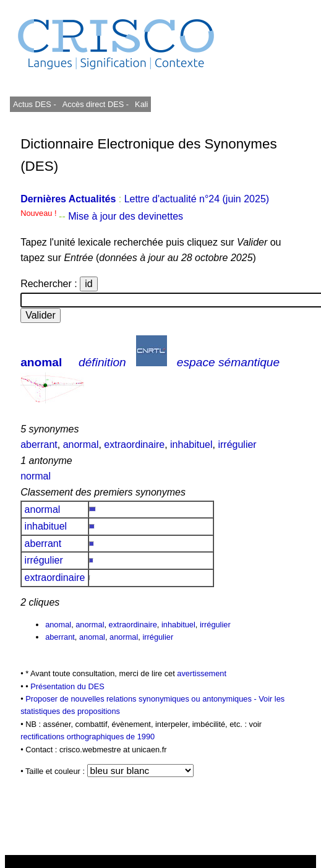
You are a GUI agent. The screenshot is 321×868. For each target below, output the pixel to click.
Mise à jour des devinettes (126, 216)
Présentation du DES (67, 686)
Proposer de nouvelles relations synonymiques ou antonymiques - (142, 699)
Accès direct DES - (96, 104)
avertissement (202, 673)
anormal (81, 445)
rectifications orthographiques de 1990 (88, 737)
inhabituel (191, 445)
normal (36, 476)
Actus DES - (35, 104)
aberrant (39, 445)
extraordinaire (134, 445)
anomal (41, 362)
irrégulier (237, 445)
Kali (141, 104)
